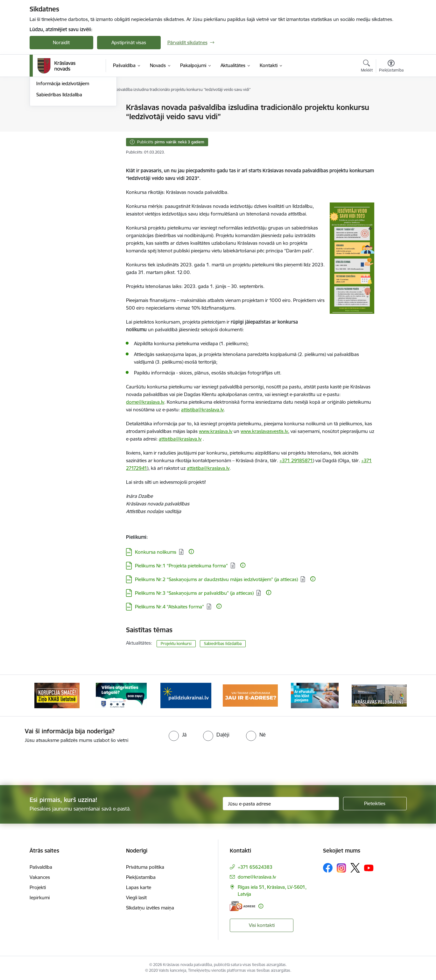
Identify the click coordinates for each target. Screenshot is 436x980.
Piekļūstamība (141, 877)
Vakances (40, 877)
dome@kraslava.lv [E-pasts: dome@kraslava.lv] (257, 877)
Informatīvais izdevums (61, 141)
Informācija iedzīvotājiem (63, 152)
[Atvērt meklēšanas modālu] (367, 67)
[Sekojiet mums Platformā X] (355, 868)
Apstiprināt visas (129, 42)
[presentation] (229, 762)
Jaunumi (45, 108)
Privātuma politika (145, 867)
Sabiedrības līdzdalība (59, 163)
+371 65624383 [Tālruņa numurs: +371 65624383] (255, 867)
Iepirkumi (40, 898)
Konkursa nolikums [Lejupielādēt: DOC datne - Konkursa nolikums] (156, 552)
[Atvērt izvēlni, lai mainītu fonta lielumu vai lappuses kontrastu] (391, 67)
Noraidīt (61, 42)
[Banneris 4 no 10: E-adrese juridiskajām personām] (250, 695)
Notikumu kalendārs (58, 119)
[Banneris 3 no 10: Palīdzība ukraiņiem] (186, 695)
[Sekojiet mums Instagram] (341, 868)
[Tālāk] (392, 696)
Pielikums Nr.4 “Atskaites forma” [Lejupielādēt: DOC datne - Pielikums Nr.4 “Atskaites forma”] (169, 607)
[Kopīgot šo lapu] (391, 121)
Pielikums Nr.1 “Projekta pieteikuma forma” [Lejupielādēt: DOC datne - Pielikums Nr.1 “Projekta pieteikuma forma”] (181, 566)
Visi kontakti (262, 925)
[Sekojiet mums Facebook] (328, 868)
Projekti (38, 887)
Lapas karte (139, 887)
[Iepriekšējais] (44, 696)
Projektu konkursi (176, 644)
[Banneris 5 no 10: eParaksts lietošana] (315, 695)
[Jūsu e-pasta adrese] (281, 804)
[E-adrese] (243, 906)
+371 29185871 (296, 460)
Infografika (48, 130)
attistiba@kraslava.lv (208, 468)
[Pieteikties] (375, 804)
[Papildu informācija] (191, 552)
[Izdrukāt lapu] (391, 105)
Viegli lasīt (136, 898)
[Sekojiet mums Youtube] (369, 867)
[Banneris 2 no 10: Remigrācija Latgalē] (121, 695)
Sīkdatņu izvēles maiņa (150, 908)
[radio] (178, 735)
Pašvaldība (41, 867)
